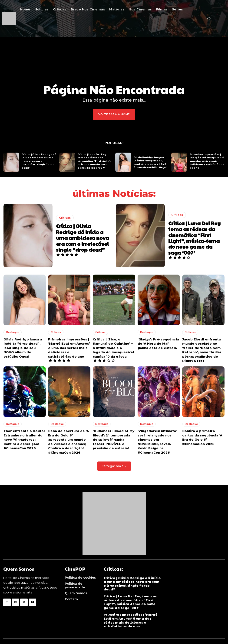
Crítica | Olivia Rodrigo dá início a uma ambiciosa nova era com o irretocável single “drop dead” (39, 161)
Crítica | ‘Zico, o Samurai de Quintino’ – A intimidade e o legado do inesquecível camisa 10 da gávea (114, 347)
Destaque (13, 332)
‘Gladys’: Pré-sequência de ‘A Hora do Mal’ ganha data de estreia (158, 343)
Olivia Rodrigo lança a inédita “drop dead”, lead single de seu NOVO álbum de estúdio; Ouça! (151, 162)
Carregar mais (114, 465)
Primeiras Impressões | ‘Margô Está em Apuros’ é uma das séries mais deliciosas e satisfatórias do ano (206, 161)
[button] (209, 19)
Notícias (190, 332)
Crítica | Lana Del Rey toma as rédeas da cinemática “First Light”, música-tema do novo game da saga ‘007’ (94, 161)
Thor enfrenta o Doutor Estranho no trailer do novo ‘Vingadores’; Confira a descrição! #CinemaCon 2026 (24, 438)
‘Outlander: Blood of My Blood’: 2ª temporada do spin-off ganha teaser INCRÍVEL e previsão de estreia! (113, 438)
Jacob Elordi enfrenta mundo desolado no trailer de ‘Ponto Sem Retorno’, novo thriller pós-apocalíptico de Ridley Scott (201, 349)
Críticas (65, 218)
